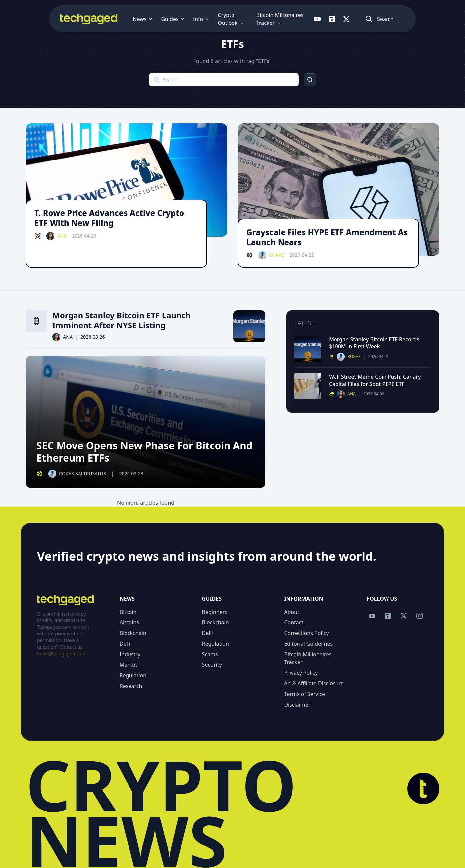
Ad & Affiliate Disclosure (314, 683)
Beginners (215, 612)
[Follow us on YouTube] (346, 19)
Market (128, 665)
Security (212, 665)
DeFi (125, 644)
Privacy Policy (301, 673)
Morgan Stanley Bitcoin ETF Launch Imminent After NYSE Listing (122, 320)
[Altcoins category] (332, 394)
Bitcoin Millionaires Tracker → (278, 19)
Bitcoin (128, 612)
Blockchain (133, 633)
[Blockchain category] (38, 236)
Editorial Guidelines (308, 644)
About (292, 612)
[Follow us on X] (375, 19)
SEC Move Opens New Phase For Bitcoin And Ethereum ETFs (145, 452)
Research (131, 686)
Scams (210, 654)
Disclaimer (297, 705)
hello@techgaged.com (61, 653)
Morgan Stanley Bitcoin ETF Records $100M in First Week (374, 343)
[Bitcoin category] (36, 321)
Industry (130, 654)
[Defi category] (250, 255)
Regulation (133, 675)
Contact (294, 622)
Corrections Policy (306, 633)
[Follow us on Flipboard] (361, 19)
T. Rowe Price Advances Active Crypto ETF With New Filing (109, 218)
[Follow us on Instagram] (420, 616)
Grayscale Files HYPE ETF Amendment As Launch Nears (327, 237)
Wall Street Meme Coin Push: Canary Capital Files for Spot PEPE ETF (375, 380)
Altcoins (129, 622)
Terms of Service (305, 694)
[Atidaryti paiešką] (412, 19)
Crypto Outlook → (211, 19)
